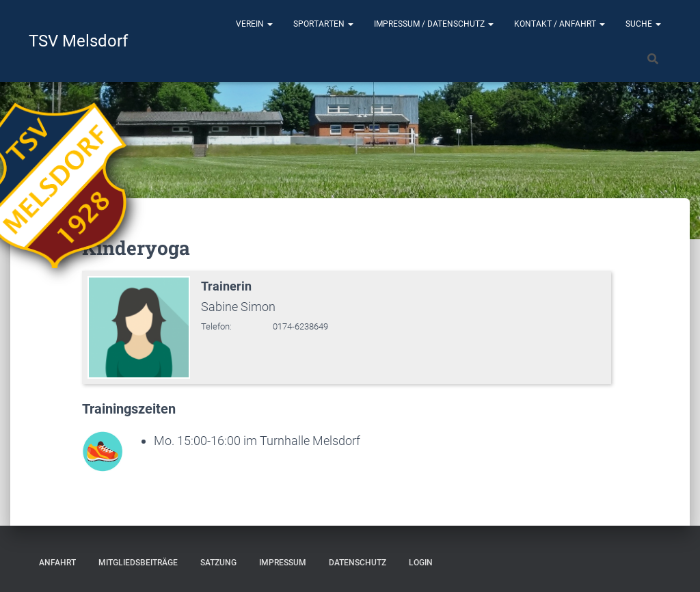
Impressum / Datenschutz (434, 24)
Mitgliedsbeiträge (138, 563)
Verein (254, 24)
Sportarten (323, 24)
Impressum (283, 563)
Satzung (218, 563)
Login (421, 563)
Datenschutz (358, 563)
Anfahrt (57, 563)
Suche (643, 24)
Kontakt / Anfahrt (560, 24)
